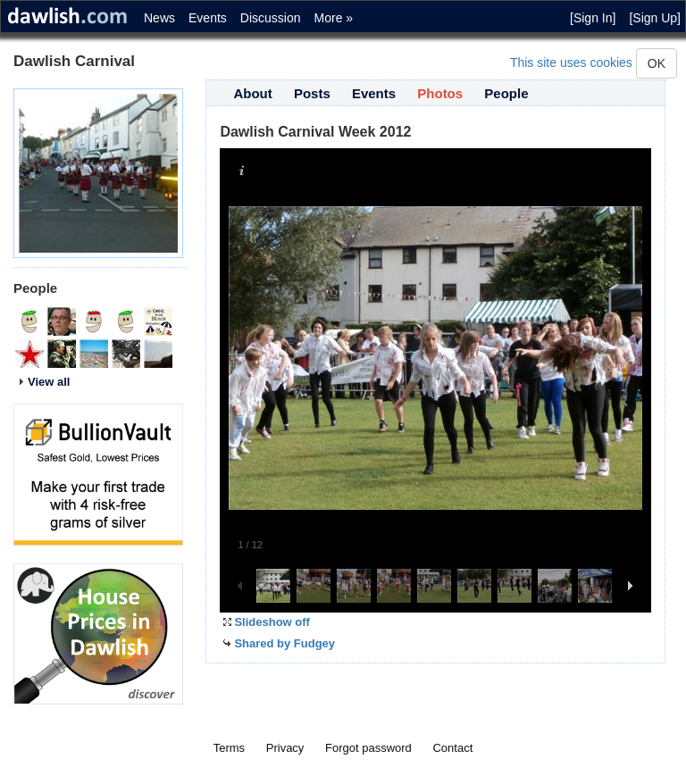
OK (657, 63)
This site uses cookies (571, 63)
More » (334, 18)
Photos (440, 93)
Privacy (285, 748)
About (252, 93)
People (506, 93)
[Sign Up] (655, 18)
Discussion (271, 18)
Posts (312, 93)
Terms (229, 748)
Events (208, 18)
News (159, 18)
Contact (452, 748)
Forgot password (368, 748)
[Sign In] (593, 18)
